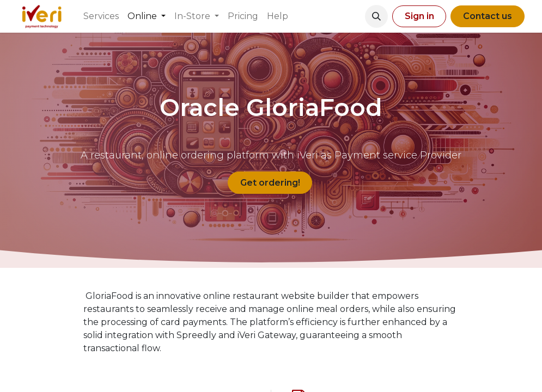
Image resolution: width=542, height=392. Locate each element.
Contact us (488, 16)
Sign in (419, 16)
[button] (376, 16)
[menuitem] (101, 16)
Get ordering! (270, 183)
